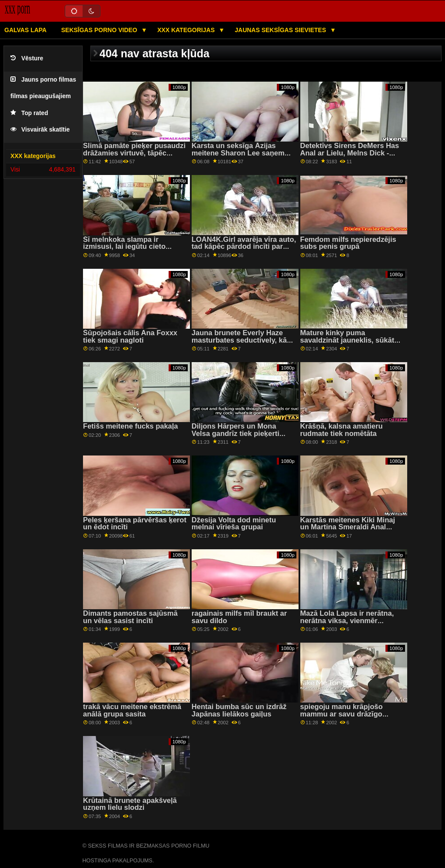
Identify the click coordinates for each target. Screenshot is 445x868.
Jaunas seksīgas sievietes (281, 30)
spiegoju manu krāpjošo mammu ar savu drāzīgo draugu (342, 714)
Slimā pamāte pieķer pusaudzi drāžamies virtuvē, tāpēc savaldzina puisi (134, 153)
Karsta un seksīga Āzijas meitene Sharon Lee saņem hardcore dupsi (238, 153)
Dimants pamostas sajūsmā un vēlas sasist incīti (130, 617)
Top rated (29, 113)
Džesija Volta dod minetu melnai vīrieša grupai (234, 524)
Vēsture (27, 58)
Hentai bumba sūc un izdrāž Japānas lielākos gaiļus (239, 710)
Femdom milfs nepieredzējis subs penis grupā (348, 243)
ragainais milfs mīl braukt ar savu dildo (239, 617)
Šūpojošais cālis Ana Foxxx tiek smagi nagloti (130, 337)
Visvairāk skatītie (40, 130)
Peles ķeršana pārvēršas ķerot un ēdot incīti (135, 524)
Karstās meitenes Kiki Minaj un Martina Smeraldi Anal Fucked (348, 527)
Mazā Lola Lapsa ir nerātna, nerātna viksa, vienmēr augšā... (347, 620)
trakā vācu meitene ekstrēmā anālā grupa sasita (132, 710)
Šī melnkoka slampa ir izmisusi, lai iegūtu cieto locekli (124, 247)
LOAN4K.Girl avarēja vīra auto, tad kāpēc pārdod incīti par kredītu (244, 247)
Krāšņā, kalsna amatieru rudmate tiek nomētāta (342, 430)
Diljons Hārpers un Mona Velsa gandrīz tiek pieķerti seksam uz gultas (236, 433)
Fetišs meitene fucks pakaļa (130, 426)
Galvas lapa (25, 30)
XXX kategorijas (187, 30)
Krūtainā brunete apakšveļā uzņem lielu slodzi (130, 804)
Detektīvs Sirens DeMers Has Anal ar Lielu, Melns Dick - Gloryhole (350, 153)
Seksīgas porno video (100, 30)
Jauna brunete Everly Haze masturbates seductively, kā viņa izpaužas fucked (239, 340)
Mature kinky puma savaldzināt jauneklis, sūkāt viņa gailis (347, 340)
